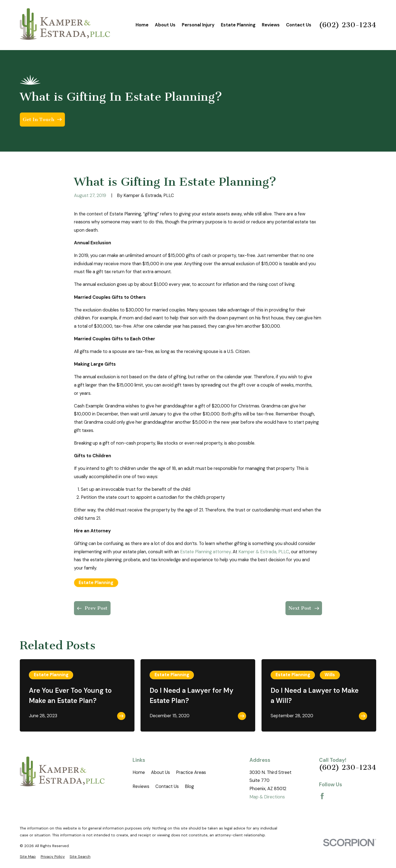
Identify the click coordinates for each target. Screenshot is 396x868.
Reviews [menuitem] (271, 25)
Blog (189, 786)
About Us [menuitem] (165, 25)
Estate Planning (96, 583)
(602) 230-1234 (348, 25)
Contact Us (167, 786)
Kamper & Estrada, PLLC (264, 552)
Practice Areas (191, 772)
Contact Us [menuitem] (299, 25)
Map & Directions (267, 797)
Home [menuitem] (142, 25)
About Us (160, 772)
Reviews (141, 786)
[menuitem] (28, 857)
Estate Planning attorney (205, 552)
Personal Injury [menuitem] (198, 25)
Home (139, 772)
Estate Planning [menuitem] (238, 25)
